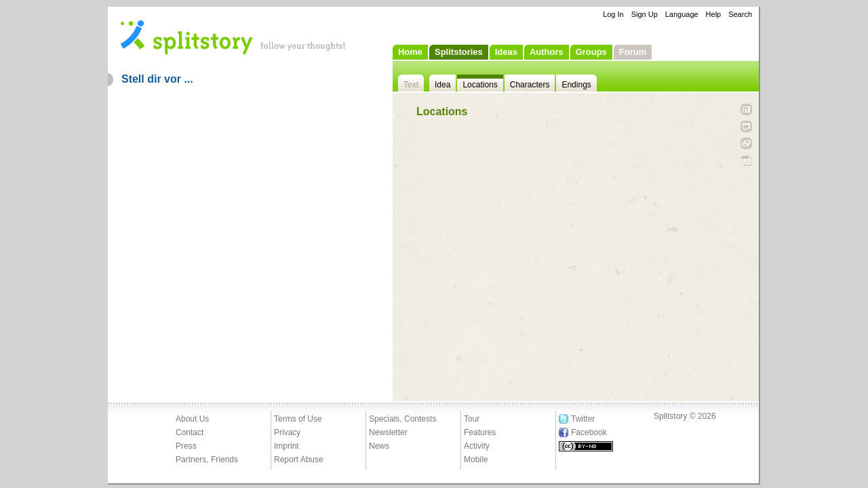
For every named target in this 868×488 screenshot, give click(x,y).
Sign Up (645, 14)
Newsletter (388, 432)
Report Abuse (299, 460)
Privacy (287, 432)
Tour (472, 419)
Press (186, 446)
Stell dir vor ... (157, 79)
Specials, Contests (402, 419)
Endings (576, 85)
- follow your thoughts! (233, 37)
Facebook (589, 432)
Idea (442, 85)
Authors (547, 52)
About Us (192, 419)
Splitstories (459, 52)
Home (410, 52)
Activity (477, 446)
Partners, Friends (207, 460)
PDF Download (746, 160)
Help (714, 14)
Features (480, 432)
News (379, 446)
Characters (530, 85)
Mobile (476, 460)
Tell (746, 126)
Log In (613, 14)
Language (682, 14)
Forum (633, 52)
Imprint (287, 446)
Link (746, 143)
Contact (190, 432)
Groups (591, 52)
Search (740, 14)
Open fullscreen (746, 109)
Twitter (583, 419)
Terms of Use (298, 419)
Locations (480, 85)
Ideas (506, 52)
